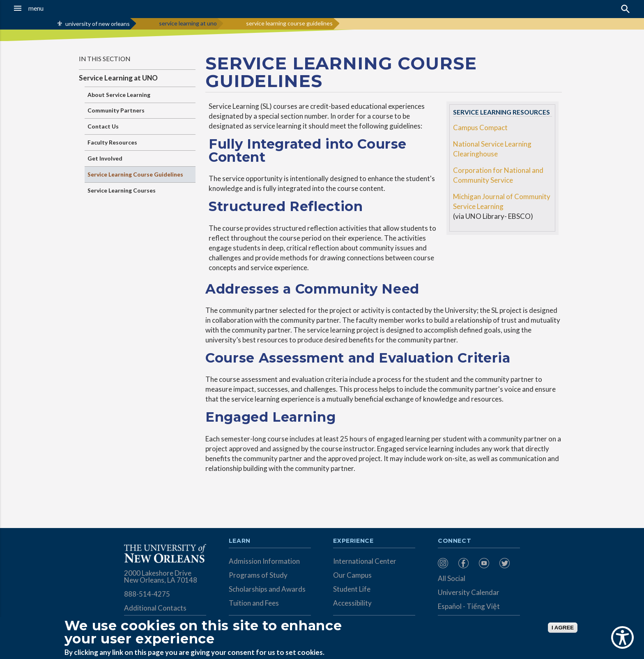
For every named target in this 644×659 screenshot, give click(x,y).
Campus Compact (480, 127)
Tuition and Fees (254, 603)
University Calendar (469, 592)
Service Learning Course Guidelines (135, 174)
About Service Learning (119, 95)
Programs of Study (258, 575)
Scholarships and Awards (267, 589)
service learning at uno (188, 23)
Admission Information (264, 561)
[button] (60, 8)
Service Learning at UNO (118, 78)
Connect (455, 541)
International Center (365, 561)
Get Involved (105, 158)
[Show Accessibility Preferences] (622, 637)
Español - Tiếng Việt (469, 606)
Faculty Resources (112, 142)
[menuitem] (446, 563)
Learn (240, 541)
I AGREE (563, 628)
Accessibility (352, 603)
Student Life (352, 589)
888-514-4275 (147, 594)
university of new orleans (98, 24)
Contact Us (103, 126)
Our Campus (352, 575)
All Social (452, 578)
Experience (353, 541)
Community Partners (116, 110)
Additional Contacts (155, 608)
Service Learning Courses (122, 190)
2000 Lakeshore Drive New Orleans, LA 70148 (161, 576)
